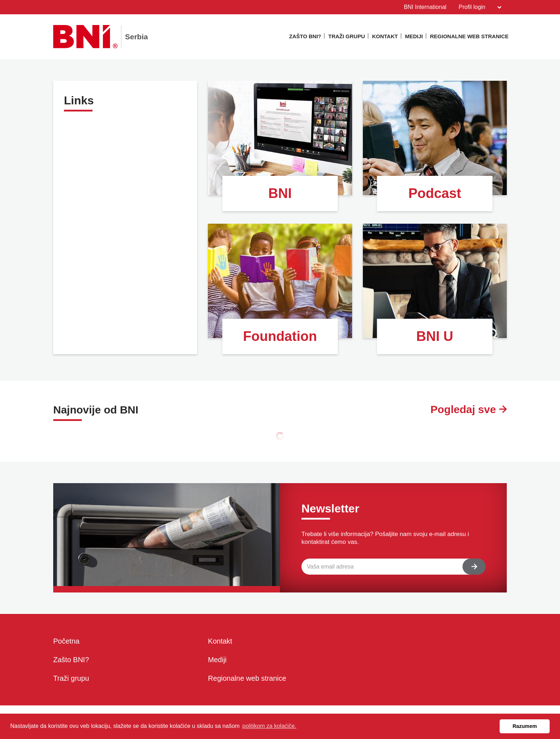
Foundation (280, 336)
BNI (280, 193)
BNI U (435, 336)
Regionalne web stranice (469, 36)
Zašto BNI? (305, 36)
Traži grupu (347, 36)
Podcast (435, 193)
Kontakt (385, 36)
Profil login (480, 7)
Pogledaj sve (469, 409)
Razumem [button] (525, 726)
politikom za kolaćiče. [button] (269, 726)
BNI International (425, 7)
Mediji (414, 36)
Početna (66, 641)
